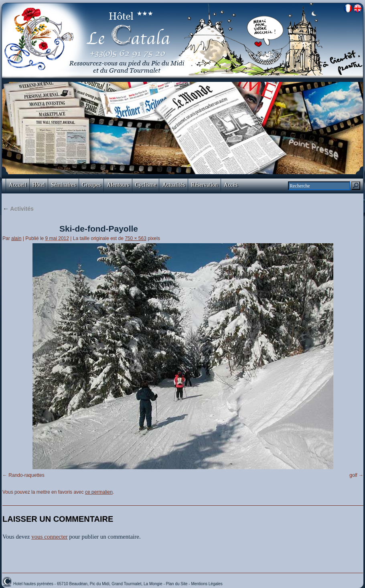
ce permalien (99, 492)
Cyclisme (146, 185)
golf (353, 475)
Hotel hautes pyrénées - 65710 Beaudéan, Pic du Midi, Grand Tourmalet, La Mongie (88, 584)
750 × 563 (136, 238)
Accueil (18, 185)
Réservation (204, 185)
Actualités (173, 185)
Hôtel (39, 185)
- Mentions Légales (206, 584)
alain (16, 238)
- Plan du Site (176, 584)
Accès (231, 185)
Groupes (91, 185)
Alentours (118, 185)
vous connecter (49, 537)
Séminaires (63, 185)
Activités (18, 209)
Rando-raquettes (26, 475)
